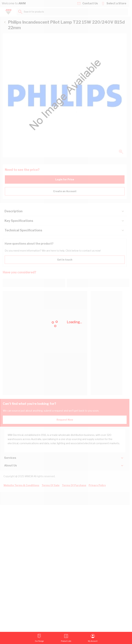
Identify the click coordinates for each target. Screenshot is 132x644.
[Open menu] (39, 638)
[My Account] (93, 638)
